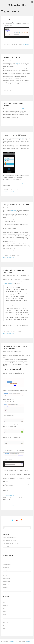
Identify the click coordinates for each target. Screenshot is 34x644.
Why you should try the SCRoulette (16, 205)
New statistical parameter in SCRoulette (13, 105)
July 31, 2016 (6, 91)
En (24, 45)
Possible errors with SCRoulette (15, 135)
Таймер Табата (7, 549)
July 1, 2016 (6, 255)
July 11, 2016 (6, 122)
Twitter (26, 184)
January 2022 (6, 570)
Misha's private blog (17, 5)
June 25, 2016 (6, 331)
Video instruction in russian (9, 495)
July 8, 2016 (6, 190)
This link (5, 283)
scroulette (7, 277)
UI (4, 626)
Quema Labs (28, 641)
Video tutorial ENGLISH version (10, 493)
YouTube (23, 184)
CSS (4, 603)
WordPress (12, 641)
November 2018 (7, 581)
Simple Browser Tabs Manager (10, 537)
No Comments (14, 45)
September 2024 (7, 564)
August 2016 (6, 584)
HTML (5, 614)
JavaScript (6, 617)
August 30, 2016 (7, 45)
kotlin (5, 620)
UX (4, 628)
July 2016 (5, 587)
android (5, 600)
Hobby (5, 611)
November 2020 (7, 573)
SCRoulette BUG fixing (12, 57)
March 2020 (6, 576)
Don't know (6, 192)
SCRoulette (27, 45)
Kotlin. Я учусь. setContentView (10, 546)
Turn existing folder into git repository (11, 543)
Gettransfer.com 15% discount (10, 540)
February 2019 (7, 579)
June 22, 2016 (6, 504)
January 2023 (6, 567)
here (15, 212)
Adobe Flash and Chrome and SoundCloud (14, 271)
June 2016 (6, 590)
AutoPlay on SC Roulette (12, 19)
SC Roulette (6, 372)
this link (11, 283)
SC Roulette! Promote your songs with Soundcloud (15, 347)
